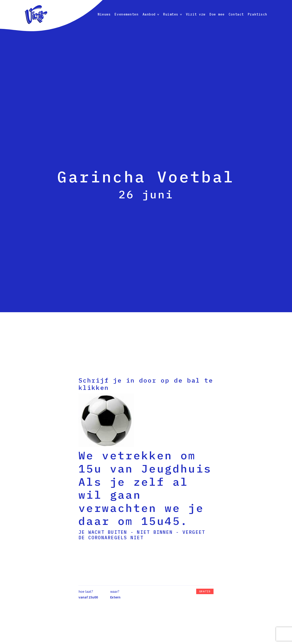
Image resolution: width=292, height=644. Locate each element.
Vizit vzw (196, 14)
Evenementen (126, 14)
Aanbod (149, 14)
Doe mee (217, 14)
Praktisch (258, 14)
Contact (236, 14)
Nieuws (104, 14)
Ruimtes (171, 14)
